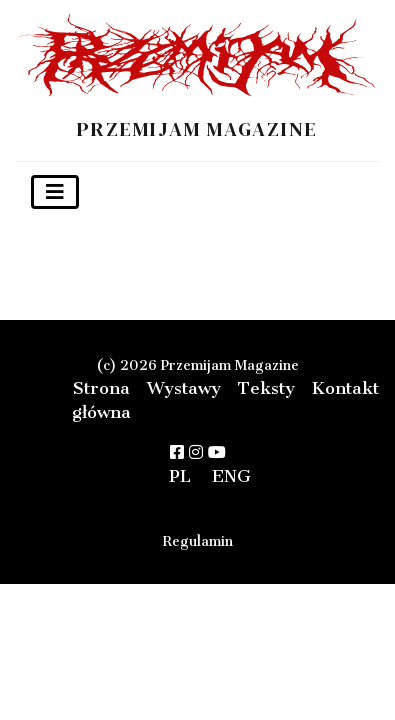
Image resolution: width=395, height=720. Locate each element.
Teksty (266, 388)
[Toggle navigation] (55, 192)
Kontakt (345, 388)
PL (180, 476)
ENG (231, 476)
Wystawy (184, 388)
